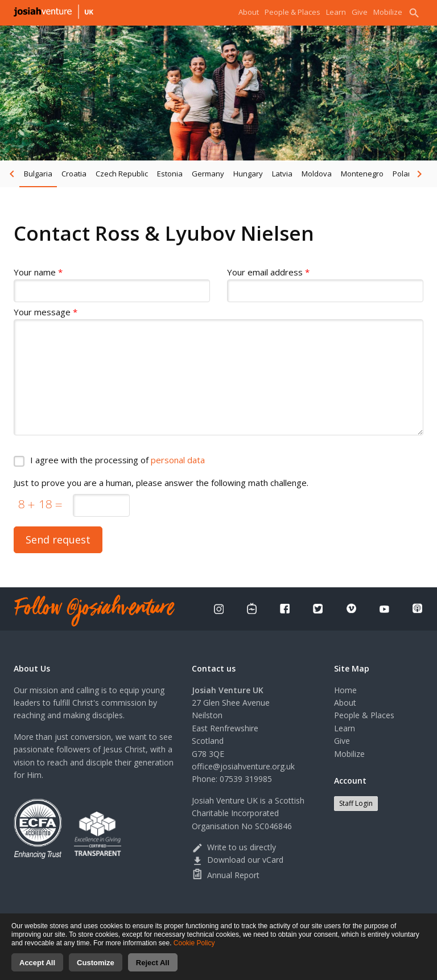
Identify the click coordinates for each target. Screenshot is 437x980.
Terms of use (282, 918)
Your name (38, 272)
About (249, 12)
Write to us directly (234, 847)
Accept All (37, 969)
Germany (208, 174)
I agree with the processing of (118, 460)
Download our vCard (238, 860)
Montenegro (362, 174)
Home (345, 690)
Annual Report (226, 875)
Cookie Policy (194, 950)
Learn (336, 12)
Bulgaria (38, 174)
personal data (178, 460)
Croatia (74, 174)
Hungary (248, 174)
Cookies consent (337, 918)
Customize (96, 969)
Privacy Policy (232, 918)
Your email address (268, 272)
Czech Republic (122, 174)
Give (360, 12)
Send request (58, 540)
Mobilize (388, 12)
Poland (405, 174)
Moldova (317, 174)
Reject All (153, 969)
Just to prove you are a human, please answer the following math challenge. (161, 483)
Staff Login (356, 803)
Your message (46, 312)
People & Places (292, 12)
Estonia (170, 174)
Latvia (282, 174)
